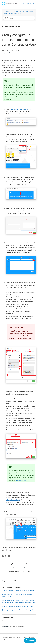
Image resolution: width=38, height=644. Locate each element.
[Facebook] (3, 556)
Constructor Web (19, 11)
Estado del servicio (29, 638)
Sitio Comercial (7, 638)
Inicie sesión (6, 626)
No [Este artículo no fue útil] (24, 568)
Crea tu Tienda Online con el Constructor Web (17, 606)
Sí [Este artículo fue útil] (14, 568)
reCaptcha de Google (13, 500)
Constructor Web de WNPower (21, 109)
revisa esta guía (21, 480)
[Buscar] (19, 18)
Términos (8, 640)
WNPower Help (7, 11)
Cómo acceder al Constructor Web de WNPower (18, 590)
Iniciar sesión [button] (30, 3)
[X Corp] (6, 556)
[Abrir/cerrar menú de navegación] (24, 3)
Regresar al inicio (9, 581)
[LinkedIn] (9, 556)
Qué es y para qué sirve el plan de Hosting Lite (18, 610)
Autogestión (17, 638)
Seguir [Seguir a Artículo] (6, 54)
